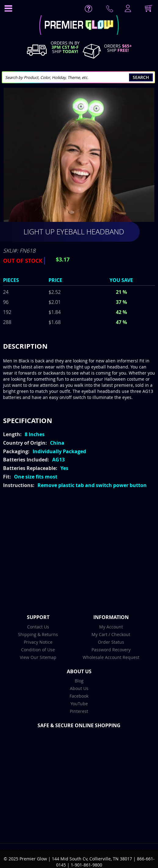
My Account (111, 627)
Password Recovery (111, 650)
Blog (79, 681)
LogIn (127, 9)
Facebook (79, 696)
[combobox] (78, 77)
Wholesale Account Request (111, 657)
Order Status (111, 642)
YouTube (79, 704)
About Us (79, 688)
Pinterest (79, 711)
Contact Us (38, 627)
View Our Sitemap (38, 657)
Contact (111, 10)
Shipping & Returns (38, 634)
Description (25, 346)
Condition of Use (38, 650)
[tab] (79, 346)
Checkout (121, 634)
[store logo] (79, 26)
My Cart (99, 634)
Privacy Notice (38, 642)
